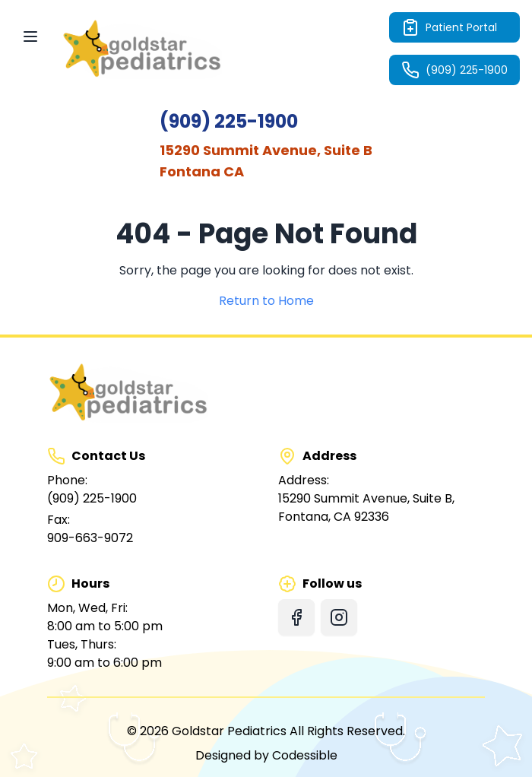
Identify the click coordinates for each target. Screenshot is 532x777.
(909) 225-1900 (454, 70)
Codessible (305, 755)
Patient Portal (449, 27)
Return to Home (266, 301)
